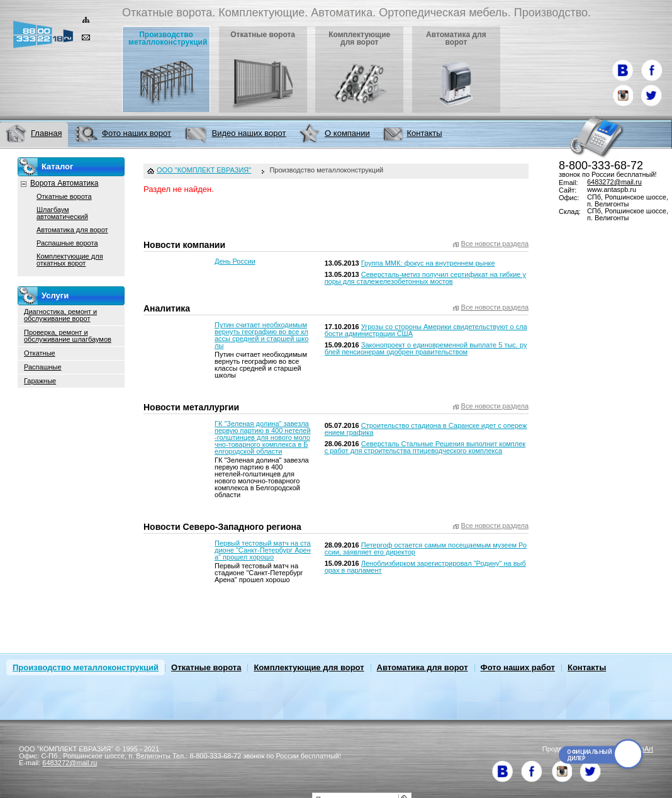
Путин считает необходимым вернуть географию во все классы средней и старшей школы (261, 335)
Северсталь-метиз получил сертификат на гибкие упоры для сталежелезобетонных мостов (425, 278)
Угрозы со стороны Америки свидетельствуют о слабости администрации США (426, 330)
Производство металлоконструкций (86, 667)
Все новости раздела (495, 244)
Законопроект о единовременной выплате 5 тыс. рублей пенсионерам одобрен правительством (426, 348)
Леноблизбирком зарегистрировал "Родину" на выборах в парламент (425, 567)
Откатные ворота (64, 196)
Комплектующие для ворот (309, 667)
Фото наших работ (518, 667)
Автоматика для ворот (72, 230)
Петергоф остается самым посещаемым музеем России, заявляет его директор (426, 548)
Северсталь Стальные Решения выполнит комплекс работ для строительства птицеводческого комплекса (425, 447)
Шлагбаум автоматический (62, 213)
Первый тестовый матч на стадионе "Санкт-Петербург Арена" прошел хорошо (263, 550)
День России (235, 261)
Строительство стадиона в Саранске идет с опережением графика (426, 429)
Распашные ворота (67, 243)
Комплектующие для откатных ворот (70, 260)
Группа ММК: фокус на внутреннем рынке (428, 263)
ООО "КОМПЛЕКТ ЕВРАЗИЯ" (204, 170)
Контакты (587, 667)
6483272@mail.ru (614, 182)
